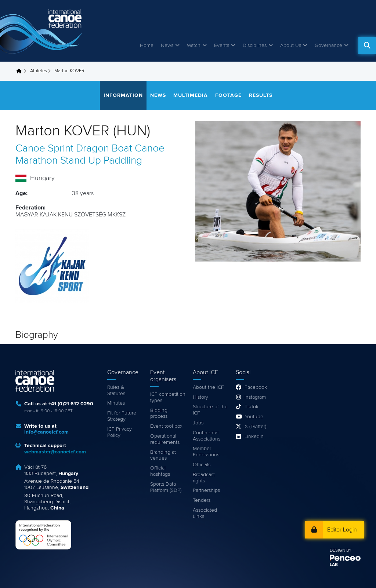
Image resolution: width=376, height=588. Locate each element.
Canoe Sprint (44, 149)
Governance (328, 45)
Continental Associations (207, 436)
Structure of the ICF (210, 410)
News (167, 45)
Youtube (254, 417)
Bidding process (159, 414)
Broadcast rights (204, 478)
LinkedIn (254, 437)
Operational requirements (165, 439)
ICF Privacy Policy (120, 432)
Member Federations (206, 452)
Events (222, 45)
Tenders (202, 500)
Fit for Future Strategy (122, 416)
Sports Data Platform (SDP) (166, 487)
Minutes (116, 403)
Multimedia (191, 95)
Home (147, 45)
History (200, 397)
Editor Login (342, 530)
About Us (291, 45)
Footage (228, 95)
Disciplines (255, 45)
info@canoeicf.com (46, 432)
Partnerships (206, 490)
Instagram (255, 397)
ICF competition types (168, 397)
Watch (194, 45)
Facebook (256, 387)
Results (261, 95)
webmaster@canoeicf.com (55, 452)
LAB (334, 565)
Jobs (198, 423)
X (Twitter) (255, 427)
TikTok (252, 407)
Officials (202, 465)
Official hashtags (160, 471)
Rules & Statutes (116, 390)
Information (123, 95)
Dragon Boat (104, 149)
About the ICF (208, 387)
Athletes (39, 71)
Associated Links (205, 513)
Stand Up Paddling (101, 161)
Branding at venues (163, 455)
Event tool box (166, 426)
